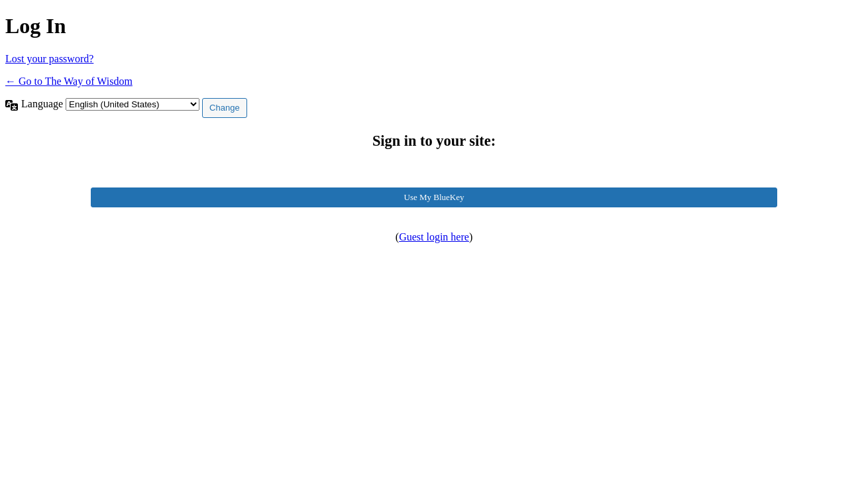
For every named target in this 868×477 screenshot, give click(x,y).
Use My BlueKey (434, 197)
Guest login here (434, 237)
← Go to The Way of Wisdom (69, 81)
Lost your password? (49, 59)
